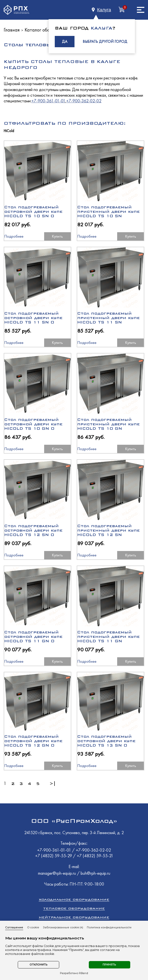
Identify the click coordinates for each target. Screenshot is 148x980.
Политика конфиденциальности (109, 927)
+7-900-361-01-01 (48, 101)
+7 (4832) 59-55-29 (54, 856)
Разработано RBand (74, 973)
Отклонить (39, 965)
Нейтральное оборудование (74, 917)
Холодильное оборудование (74, 899)
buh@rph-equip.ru (95, 873)
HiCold (9, 131)
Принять (109, 965)
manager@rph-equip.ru (57, 873)
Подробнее (14, 236)
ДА (65, 41)
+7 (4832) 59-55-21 (95, 856)
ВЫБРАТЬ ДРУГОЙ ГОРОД (105, 41)
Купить (57, 236)
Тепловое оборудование (74, 908)
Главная (12, 30)
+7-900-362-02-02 (84, 101)
